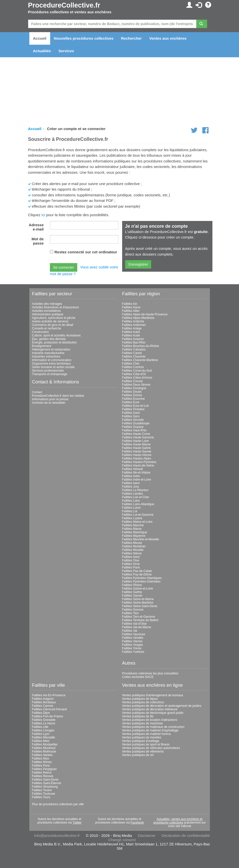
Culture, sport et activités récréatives (56, 335)
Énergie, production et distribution (55, 342)
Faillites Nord (131, 557)
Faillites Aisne (131, 307)
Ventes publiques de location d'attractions (150, 720)
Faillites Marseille (44, 737)
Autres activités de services (50, 321)
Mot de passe (38, 241)
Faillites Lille (40, 727)
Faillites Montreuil (44, 748)
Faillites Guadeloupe (136, 423)
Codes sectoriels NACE (138, 677)
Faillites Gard (131, 413)
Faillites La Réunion (135, 490)
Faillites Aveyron (133, 339)
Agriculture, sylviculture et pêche (54, 318)
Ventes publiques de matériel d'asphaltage (150, 730)
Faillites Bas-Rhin (134, 342)
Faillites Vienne (132, 641)
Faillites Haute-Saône (137, 448)
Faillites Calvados (134, 350)
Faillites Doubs (132, 392)
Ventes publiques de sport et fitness (146, 744)
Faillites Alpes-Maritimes (138, 318)
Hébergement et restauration (51, 350)
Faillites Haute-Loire (136, 441)
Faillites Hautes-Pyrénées (139, 462)
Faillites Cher (131, 364)
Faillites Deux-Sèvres (136, 385)
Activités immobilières (47, 311)
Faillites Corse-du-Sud (137, 371)
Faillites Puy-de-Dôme (137, 574)
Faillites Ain (130, 304)
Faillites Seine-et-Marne (138, 599)
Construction (41, 332)
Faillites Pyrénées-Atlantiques (142, 578)
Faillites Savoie (132, 596)
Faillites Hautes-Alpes (137, 458)
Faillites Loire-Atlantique (138, 504)
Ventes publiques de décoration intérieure (150, 709)
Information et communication (52, 360)
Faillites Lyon (41, 734)
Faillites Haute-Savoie (137, 451)
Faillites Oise (131, 560)
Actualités (42, 51)
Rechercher (131, 38)
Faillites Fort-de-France (48, 716)
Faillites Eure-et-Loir (136, 406)
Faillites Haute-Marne (136, 444)
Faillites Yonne (132, 648)
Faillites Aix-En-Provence (49, 695)
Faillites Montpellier (45, 744)
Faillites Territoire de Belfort (140, 620)
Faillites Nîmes (42, 762)
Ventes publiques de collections (143, 702)
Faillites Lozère (132, 518)
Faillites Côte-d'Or (134, 374)
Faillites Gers (131, 416)
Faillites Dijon (41, 713)
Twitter (77, 823)
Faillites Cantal (132, 353)
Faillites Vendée (133, 638)
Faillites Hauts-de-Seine (138, 466)
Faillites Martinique (135, 532)
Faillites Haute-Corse (136, 434)
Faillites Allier (131, 311)
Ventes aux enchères (168, 38)
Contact (37, 392)
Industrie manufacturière (48, 353)
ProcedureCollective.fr (64, 5)
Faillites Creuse (133, 381)
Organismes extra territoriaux (52, 364)
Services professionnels (48, 371)
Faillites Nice (41, 759)
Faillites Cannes (43, 706)
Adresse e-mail (36, 227)
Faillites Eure (131, 402)
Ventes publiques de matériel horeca (146, 734)
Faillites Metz (41, 741)
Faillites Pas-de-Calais (137, 571)
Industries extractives (46, 357)
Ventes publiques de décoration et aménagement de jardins (162, 706)
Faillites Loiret (131, 508)
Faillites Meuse (132, 543)
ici (43, 215)
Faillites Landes (133, 494)
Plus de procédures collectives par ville (58, 804)
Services (66, 51)
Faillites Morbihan (134, 546)
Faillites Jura (131, 487)
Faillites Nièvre (132, 553)
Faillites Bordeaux (44, 702)
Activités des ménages (47, 304)
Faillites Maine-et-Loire (137, 522)
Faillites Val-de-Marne (137, 627)
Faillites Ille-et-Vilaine (136, 473)
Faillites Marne (132, 529)
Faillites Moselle (133, 550)
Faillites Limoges (43, 730)
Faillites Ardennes (134, 325)
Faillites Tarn (131, 613)
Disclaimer (147, 835)
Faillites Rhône (132, 585)
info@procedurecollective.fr (57, 835)
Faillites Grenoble (44, 720)
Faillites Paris (131, 567)
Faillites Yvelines (133, 652)
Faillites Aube (131, 332)
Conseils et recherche (47, 328)
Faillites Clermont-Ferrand (50, 709)
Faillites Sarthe (132, 592)
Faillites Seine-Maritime (138, 603)
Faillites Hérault (133, 469)
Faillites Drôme (132, 395)
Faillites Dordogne (134, 388)
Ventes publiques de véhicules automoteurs (151, 748)
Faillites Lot (130, 511)
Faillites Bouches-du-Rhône (141, 346)
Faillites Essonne (134, 399)
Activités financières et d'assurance (56, 307)
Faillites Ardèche (133, 321)
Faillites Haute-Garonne (138, 437)
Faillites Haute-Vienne (137, 455)
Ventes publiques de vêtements (143, 751)
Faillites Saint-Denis (45, 780)
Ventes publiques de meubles (142, 737)
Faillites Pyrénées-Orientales (141, 582)
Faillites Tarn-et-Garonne (139, 617)
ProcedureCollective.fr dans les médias (58, 396)
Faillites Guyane (133, 427)
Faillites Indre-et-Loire (137, 480)
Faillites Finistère (133, 409)
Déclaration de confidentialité (186, 835)
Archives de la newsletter (49, 403)
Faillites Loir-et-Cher (136, 497)
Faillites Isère (131, 483)
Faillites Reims (42, 773)
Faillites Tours (41, 797)
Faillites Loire (131, 501)
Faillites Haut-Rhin (134, 430)
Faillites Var (130, 631)
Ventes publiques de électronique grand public (153, 713)
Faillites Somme (133, 610)
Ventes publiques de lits (138, 716)
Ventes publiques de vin (138, 755)
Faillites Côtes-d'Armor (137, 378)
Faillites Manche (133, 525)
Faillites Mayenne (134, 536)
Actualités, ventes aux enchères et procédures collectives (178, 821)
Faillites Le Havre (44, 723)
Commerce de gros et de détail (53, 325)
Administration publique (48, 314)
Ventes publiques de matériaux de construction (153, 727)
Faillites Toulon (42, 790)
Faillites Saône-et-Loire (138, 589)
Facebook (137, 823)
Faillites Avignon (43, 699)
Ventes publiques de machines (143, 723)
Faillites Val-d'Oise (134, 624)
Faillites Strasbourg (45, 787)
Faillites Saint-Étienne (47, 783)
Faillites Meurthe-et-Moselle (141, 539)
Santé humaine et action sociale (53, 367)
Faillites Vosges (133, 645)
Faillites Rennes (43, 776)
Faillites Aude (131, 335)
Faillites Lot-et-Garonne (138, 515)
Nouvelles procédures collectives (84, 38)
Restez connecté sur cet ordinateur (86, 252)
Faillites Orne (131, 564)
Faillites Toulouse (44, 794)
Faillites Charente (134, 357)
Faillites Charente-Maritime (140, 360)
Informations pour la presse (50, 399)
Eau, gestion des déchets (49, 339)
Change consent (122, 840)
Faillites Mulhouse (44, 751)
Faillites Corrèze (133, 367)
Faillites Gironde (133, 420)
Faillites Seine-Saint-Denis (140, 606)
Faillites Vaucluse (134, 634)
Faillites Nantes (42, 755)
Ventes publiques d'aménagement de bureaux (153, 695)
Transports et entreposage (50, 374)
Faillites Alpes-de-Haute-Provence (145, 314)
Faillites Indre (131, 476)
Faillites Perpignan (45, 769)
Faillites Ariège (132, 328)
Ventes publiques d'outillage (141, 741)
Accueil (40, 38)
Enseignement (42, 346)
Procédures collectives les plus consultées (150, 673)
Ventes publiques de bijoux (140, 699)
